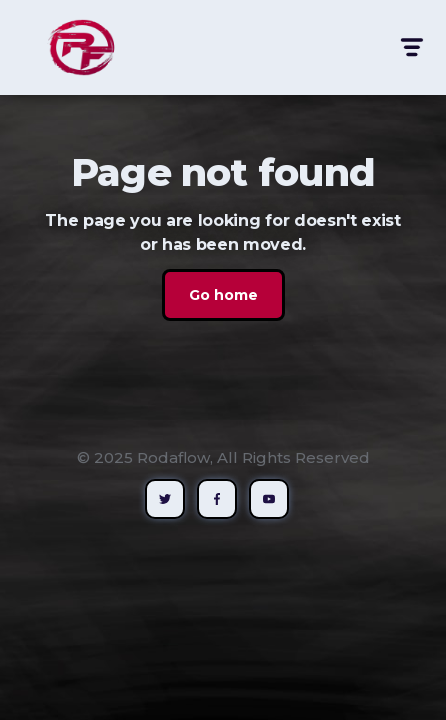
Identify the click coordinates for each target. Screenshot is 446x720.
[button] (410, 47)
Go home (223, 295)
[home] (76, 47)
